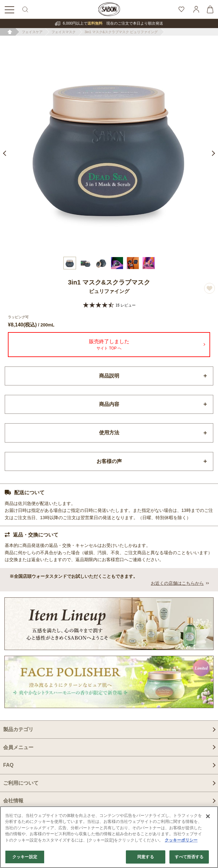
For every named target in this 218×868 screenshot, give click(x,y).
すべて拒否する (189, 857)
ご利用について (21, 783)
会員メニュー (18, 747)
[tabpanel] (109, 145)
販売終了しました (109, 345)
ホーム (10, 32)
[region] (109, 837)
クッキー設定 (25, 857)
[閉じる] (208, 816)
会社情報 (13, 801)
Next (212, 153)
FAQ (8, 765)
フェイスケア (32, 32)
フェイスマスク (64, 32)
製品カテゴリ (18, 729)
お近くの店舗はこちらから (177, 583)
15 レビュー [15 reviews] (126, 305)
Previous (6, 153)
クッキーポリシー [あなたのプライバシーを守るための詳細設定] (181, 840)
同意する (146, 857)
